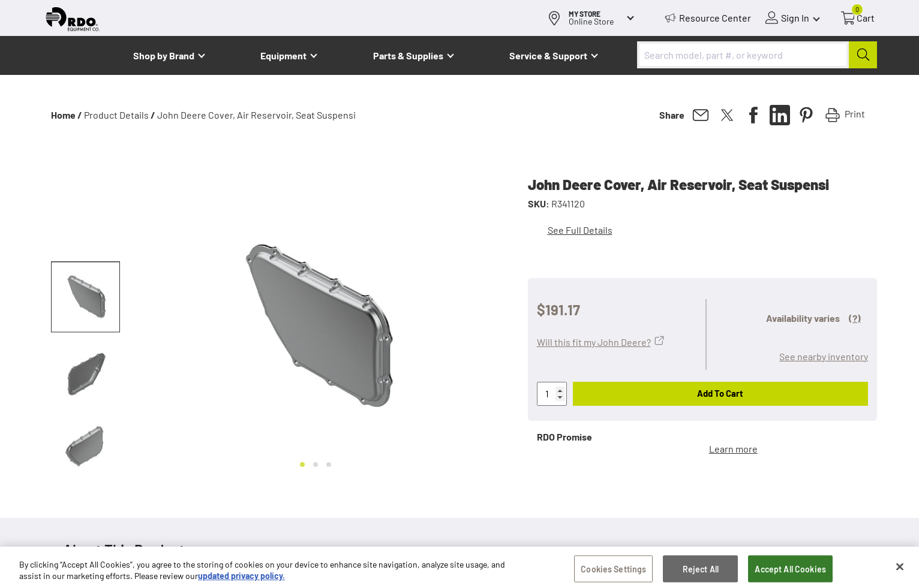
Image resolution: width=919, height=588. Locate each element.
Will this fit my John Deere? (594, 342)
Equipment (283, 55)
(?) (855, 318)
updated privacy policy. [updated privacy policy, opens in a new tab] (241, 579)
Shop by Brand (164, 55)
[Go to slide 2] (316, 465)
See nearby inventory (824, 356)
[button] (85, 297)
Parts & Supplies (408, 55)
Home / (67, 115)
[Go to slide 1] (302, 465)
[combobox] (757, 55)
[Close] (900, 569)
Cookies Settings (613, 572)
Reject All (701, 572)
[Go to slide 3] (329, 465)
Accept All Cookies (790, 572)
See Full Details (580, 230)
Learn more (733, 449)
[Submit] (863, 55)
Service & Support (548, 55)
